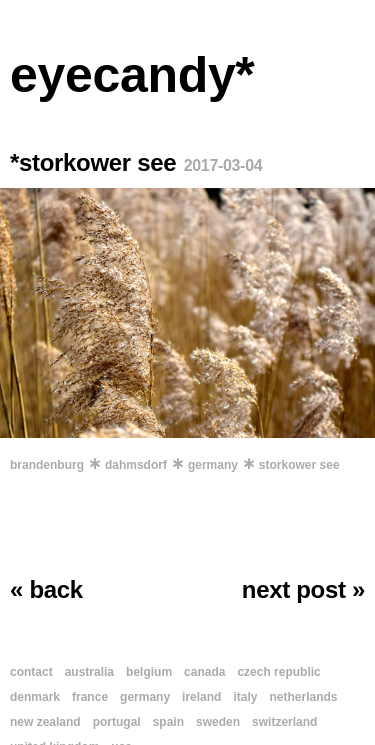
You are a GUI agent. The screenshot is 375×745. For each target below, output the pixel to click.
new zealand (45, 722)
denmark (35, 697)
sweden (218, 722)
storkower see (299, 465)
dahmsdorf (136, 465)
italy (245, 697)
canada (204, 672)
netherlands (303, 697)
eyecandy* (132, 75)
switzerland (284, 722)
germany (213, 465)
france (90, 697)
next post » (303, 589)
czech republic (278, 672)
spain (168, 722)
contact (31, 672)
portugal (117, 722)
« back (46, 589)
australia (89, 672)
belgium (149, 672)
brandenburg (47, 465)
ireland (201, 697)
